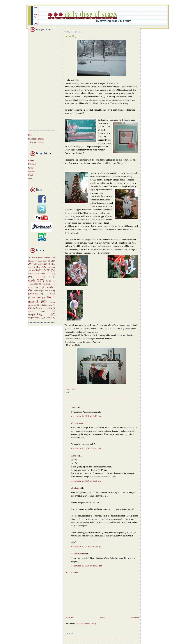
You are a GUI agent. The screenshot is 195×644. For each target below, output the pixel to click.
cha (47, 281)
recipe (41, 308)
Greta (31, 168)
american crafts (38, 277)
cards (32, 280)
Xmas (53, 274)
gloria (74, 456)
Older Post (134, 618)
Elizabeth (32, 164)
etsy (54, 294)
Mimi (31, 175)
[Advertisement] (37, 81)
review (49, 308)
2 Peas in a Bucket (36, 142)
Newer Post (69, 618)
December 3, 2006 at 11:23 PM (87, 566)
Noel (30, 179)
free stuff (36, 298)
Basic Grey (42, 261)
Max (38, 267)
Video (42, 274)
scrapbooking (35, 314)
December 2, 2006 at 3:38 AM (86, 481)
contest (31, 287)
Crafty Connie (77, 423)
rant (30, 308)
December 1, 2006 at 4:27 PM (86, 448)
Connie (31, 161)
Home (102, 618)
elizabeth (75, 488)
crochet (46, 294)
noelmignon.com (46, 305)
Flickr (31, 135)
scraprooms (33, 318)
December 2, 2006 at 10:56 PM (87, 547)
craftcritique (39, 290)
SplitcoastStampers (36, 139)
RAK (38, 270)
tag (41, 318)
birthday (50, 277)
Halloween (42, 264)
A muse (33, 257)
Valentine (32, 274)
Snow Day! (71, 36)
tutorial (49, 318)
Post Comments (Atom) (86, 624)
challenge (47, 284)
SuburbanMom (78, 554)
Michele (32, 172)
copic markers (47, 287)
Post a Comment (71, 572)
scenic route (37, 311)
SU (49, 270)
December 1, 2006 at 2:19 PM (86, 416)
